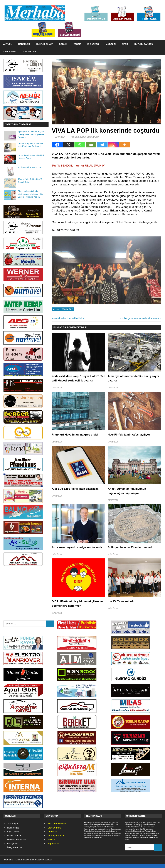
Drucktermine (54, 832)
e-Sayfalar (12, 848)
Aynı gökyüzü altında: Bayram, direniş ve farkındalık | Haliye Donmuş (32, 134)
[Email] (91, 145)
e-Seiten (52, 844)
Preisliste (52, 836)
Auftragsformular (56, 840)
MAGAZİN (111, 44)
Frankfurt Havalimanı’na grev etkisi (77, 434)
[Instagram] (113, 145)
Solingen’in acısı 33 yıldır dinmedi (132, 547)
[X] (69, 145)
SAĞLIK (63, 44)
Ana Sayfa (13, 828)
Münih (96, 137)
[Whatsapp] (80, 145)
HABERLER (24, 44)
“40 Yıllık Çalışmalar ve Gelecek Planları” (139, 318)
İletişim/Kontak (15, 852)
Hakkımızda (13, 832)
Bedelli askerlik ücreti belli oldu (69, 318)
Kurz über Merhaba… (58, 828)
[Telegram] (102, 145)
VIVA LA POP (67, 309)
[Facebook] (57, 145)
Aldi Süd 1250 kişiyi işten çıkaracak (77, 489)
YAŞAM (77, 44)
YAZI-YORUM (10, 52)
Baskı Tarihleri (14, 840)
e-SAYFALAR (29, 52)
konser (56, 309)
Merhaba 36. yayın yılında (30, 167)
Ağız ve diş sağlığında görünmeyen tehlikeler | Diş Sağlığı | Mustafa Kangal (30, 194)
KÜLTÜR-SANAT (45, 44)
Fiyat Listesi (13, 836)
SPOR (125, 44)
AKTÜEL (8, 44)
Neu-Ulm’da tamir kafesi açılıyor (131, 434)
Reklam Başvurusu (17, 844)
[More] (125, 145)
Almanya (75, 137)
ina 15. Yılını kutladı (122, 606)
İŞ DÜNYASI (93, 44)
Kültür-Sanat (86, 137)
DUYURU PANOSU (144, 44)
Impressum (53, 848)
